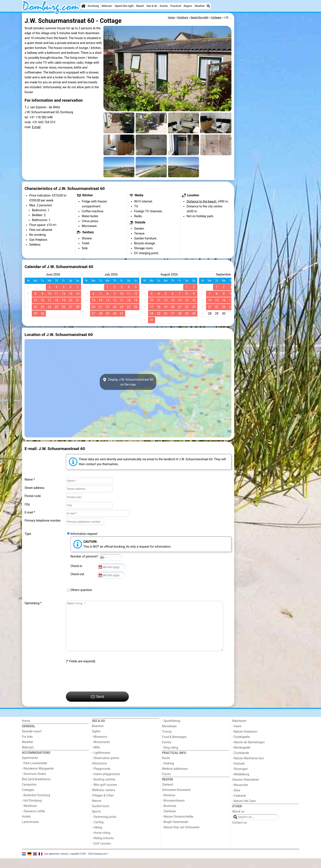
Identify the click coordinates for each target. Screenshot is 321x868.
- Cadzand (239, 805)
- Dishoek (238, 773)
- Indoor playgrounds (106, 784)
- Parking (168, 773)
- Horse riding (101, 842)
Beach (140, 6)
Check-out (78, 574)
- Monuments (101, 752)
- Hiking (97, 837)
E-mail (36, 127)
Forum (166, 784)
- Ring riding (170, 757)
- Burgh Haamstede (175, 832)
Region (188, 6)
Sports (96, 821)
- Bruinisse (169, 816)
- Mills (96, 757)
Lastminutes (30, 832)
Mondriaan (169, 736)
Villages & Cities (103, 805)
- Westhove (29, 816)
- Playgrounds (101, 778)
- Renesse (169, 805)
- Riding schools (103, 848)
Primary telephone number (43, 521)
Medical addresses (175, 778)
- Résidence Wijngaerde (38, 778)
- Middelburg (241, 784)
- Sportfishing (171, 731)
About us (238, 821)
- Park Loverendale (35, 773)
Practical (176, 6)
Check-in (77, 566)
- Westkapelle (241, 757)
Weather (200, 6)
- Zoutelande (241, 763)
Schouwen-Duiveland (176, 800)
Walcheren (239, 731)
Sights (96, 741)
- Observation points (106, 768)
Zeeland (168, 794)
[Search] (208, 6)
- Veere (237, 736)
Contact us (239, 832)
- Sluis (236, 800)
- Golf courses (101, 853)
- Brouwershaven (173, 810)
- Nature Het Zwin (244, 811)
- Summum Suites (34, 784)
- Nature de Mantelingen (248, 752)
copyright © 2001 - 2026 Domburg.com (88, 863)
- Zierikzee (169, 821)
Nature (97, 810)
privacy (65, 863)
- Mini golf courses (105, 794)
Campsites (29, 794)
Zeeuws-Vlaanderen (245, 789)
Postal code (33, 496)
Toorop (167, 741)
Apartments (30, 768)
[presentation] (98, 687)
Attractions (99, 773)
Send (97, 706)
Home (26, 731)
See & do (152, 6)
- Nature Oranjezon (245, 741)
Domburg (93, 6)
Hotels (26, 826)
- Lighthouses (101, 762)
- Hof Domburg (32, 810)
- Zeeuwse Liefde (33, 821)
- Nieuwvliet (240, 795)
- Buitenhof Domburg (36, 805)
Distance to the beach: (202, 202)
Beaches (98, 736)
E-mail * (30, 512)
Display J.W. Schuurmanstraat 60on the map (128, 382)
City (27, 504)
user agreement (52, 863)
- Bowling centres (104, 789)
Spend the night (124, 6)
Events (164, 6)
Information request (84, 534)
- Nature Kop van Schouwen (181, 837)
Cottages (28, 800)
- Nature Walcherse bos (248, 768)
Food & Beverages (174, 747)
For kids (27, 746)
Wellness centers (104, 800)
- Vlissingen (240, 779)
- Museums (99, 746)
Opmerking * (33, 603)
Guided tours (101, 816)
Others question (81, 590)
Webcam (107, 6)
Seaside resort (32, 741)
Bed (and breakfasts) (36, 789)
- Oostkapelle (241, 747)
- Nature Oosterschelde (178, 826)
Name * (30, 480)
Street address (34, 488)
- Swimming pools (104, 826)
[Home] (83, 6)
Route (166, 768)
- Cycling (98, 832)
